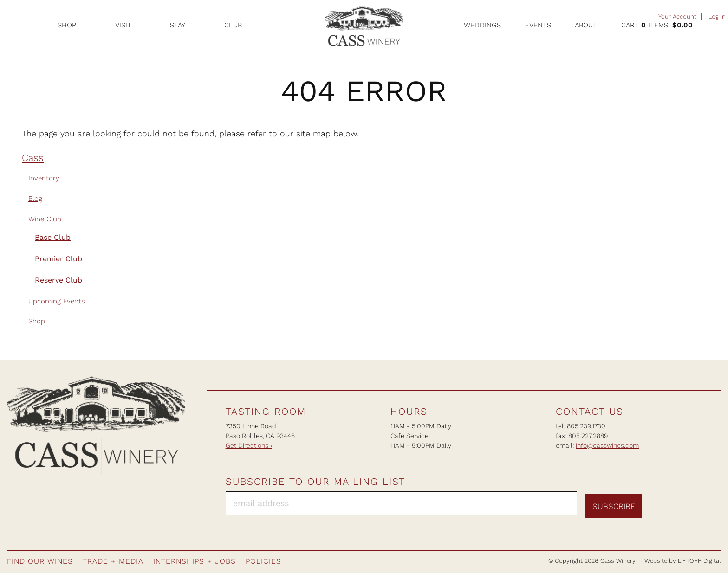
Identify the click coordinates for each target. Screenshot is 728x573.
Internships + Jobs (195, 561)
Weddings (482, 25)
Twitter (713, 501)
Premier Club (58, 259)
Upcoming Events (57, 301)
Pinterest (696, 501)
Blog (35, 199)
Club (233, 25)
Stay (178, 25)
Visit (123, 25)
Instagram (679, 501)
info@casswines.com (607, 445)
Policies (263, 561)
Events (538, 25)
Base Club (53, 237)
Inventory (44, 178)
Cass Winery (364, 28)
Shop (67, 25)
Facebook (663, 501)
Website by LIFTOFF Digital (683, 561)
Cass (33, 158)
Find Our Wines (40, 561)
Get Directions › (249, 445)
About (586, 25)
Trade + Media (113, 561)
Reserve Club (58, 280)
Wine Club (45, 219)
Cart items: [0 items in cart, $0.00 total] (657, 25)
